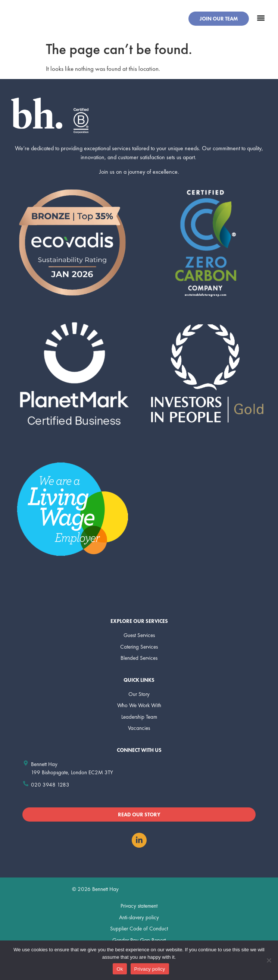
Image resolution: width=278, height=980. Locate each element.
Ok (120, 969)
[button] (261, 18)
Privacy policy (150, 969)
